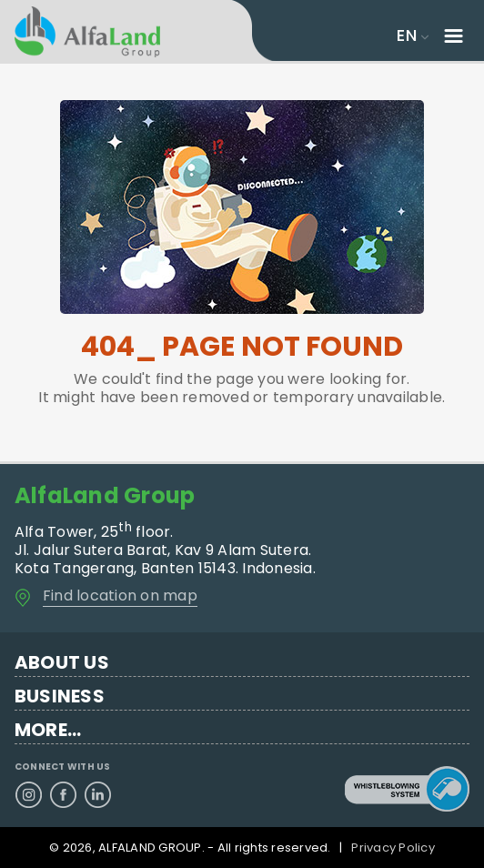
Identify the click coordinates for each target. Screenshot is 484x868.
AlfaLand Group (105, 496)
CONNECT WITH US (63, 767)
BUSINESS (60, 696)
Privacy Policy (393, 848)
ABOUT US (62, 663)
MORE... (48, 730)
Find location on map (120, 595)
